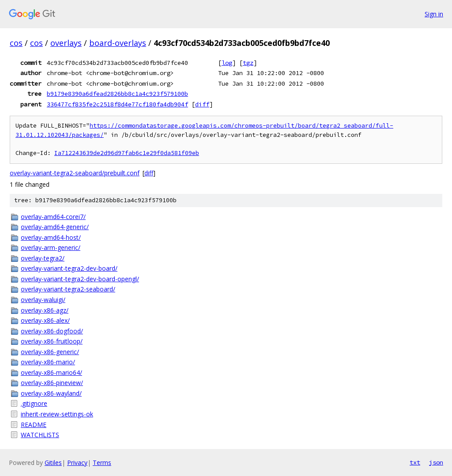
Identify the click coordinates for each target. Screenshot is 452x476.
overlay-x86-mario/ (48, 362)
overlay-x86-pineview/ (52, 383)
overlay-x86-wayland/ (51, 393)
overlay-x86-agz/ (45, 310)
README (34, 425)
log (227, 63)
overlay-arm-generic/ (51, 247)
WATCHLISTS (40, 435)
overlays (66, 43)
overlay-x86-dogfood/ (52, 331)
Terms (102, 463)
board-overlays (118, 43)
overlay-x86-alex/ (45, 320)
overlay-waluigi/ (43, 300)
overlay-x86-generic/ (50, 352)
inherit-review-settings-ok (57, 414)
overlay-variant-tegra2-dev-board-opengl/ (80, 279)
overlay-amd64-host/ (51, 237)
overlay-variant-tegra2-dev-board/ (69, 268)
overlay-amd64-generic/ (55, 227)
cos (16, 43)
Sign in (434, 14)
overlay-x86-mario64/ (51, 372)
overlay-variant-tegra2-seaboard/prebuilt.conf (75, 173)
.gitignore (34, 403)
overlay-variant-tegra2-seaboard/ (68, 289)
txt (415, 462)
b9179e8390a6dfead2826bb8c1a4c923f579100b (117, 94)
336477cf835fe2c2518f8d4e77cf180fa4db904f (117, 104)
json (436, 462)
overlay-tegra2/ (43, 258)
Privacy (77, 463)
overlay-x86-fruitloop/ (52, 341)
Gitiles (53, 463)
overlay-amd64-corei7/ (53, 217)
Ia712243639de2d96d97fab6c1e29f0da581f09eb (127, 153)
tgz (248, 63)
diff (202, 104)
